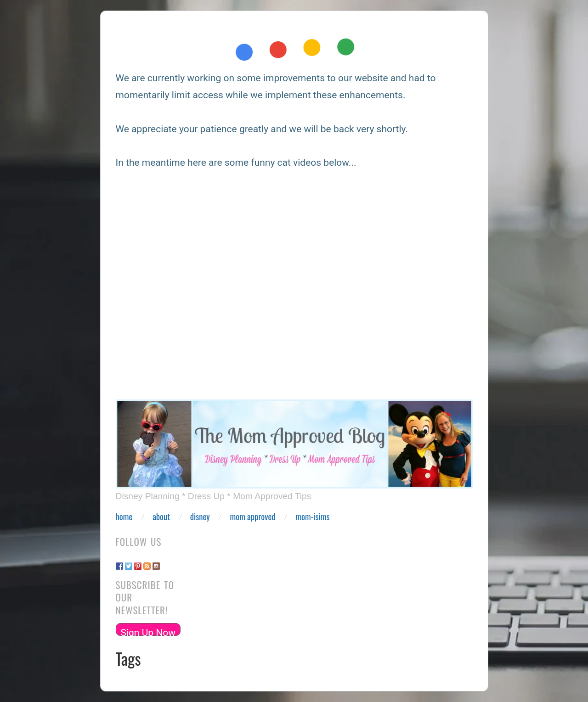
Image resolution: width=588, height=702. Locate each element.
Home (124, 517)
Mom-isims (312, 517)
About (161, 517)
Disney (200, 517)
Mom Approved (253, 517)
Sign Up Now (148, 632)
